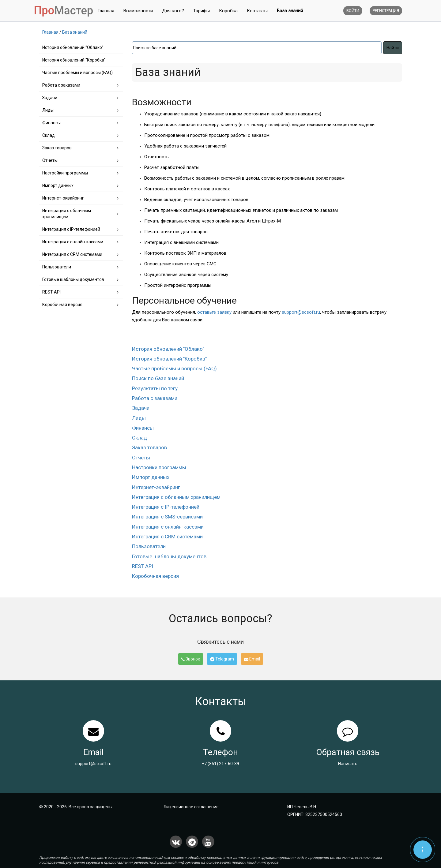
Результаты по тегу (155, 388)
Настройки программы (65, 173)
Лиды (48, 110)
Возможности (138, 11)
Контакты (257, 11)
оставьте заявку (214, 312)
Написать (348, 764)
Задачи (50, 98)
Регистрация (386, 11)
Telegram (222, 659)
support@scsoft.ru (301, 312)
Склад (49, 135)
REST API (51, 292)
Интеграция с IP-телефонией (71, 229)
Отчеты (50, 160)
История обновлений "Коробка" (74, 60)
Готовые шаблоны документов (73, 279)
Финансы (51, 123)
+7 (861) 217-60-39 (221, 764)
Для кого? (173, 11)
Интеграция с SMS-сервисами (167, 517)
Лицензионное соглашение (191, 807)
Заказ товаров (57, 148)
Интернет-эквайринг (63, 198)
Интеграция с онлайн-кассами (73, 242)
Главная (106, 11)
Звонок (191, 659)
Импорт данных (58, 185)
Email (252, 659)
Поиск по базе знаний (158, 378)
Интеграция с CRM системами (72, 254)
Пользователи (57, 267)
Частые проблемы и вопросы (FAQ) (77, 73)
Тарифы (202, 11)
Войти (353, 11)
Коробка (228, 11)
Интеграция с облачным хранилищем (67, 214)
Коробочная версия (62, 305)
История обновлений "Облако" (73, 47)
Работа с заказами (61, 85)
